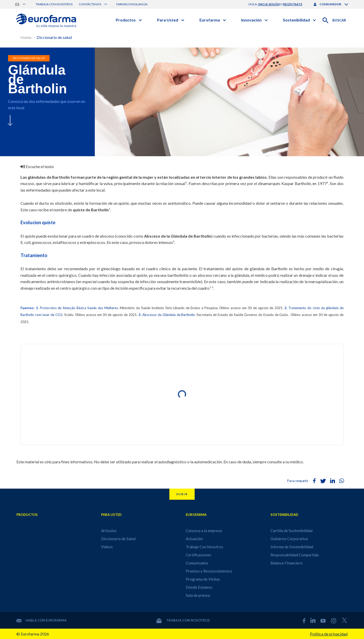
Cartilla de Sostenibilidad (291, 531)
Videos (107, 547)
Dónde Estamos (199, 587)
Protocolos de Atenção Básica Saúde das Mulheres (79, 308)
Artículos (109, 531)
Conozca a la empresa (204, 531)
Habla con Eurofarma (41, 620)
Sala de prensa (198, 595)
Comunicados (197, 563)
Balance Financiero (287, 563)
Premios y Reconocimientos (209, 571)
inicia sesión (269, 4)
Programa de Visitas (203, 579)
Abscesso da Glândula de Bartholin (169, 315)
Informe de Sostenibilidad (292, 547)
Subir (182, 494)
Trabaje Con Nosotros (204, 547)
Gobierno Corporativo (289, 539)
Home (26, 37)
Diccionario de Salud (118, 539)
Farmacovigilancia (132, 4)
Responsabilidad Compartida (294, 555)
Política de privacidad (329, 634)
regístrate (293, 4)
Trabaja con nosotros (54, 4)
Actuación (194, 539)
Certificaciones (199, 555)
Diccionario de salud (54, 37)
